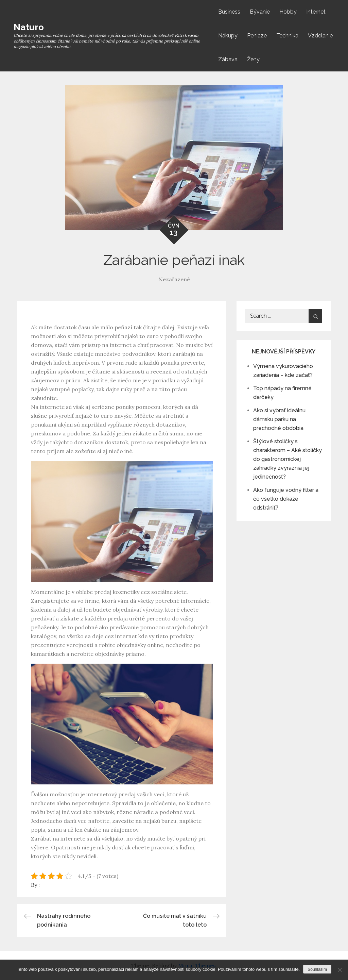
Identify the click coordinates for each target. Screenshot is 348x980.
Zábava (228, 59)
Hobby (288, 12)
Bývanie (260, 12)
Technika (287, 36)
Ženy (253, 59)
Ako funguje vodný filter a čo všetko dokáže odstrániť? (286, 499)
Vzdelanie (320, 36)
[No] (340, 970)
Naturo (29, 27)
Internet (316, 12)
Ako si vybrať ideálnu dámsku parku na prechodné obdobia (279, 419)
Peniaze (257, 36)
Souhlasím (317, 969)
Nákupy (228, 36)
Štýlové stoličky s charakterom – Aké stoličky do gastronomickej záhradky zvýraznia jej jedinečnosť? (288, 459)
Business (229, 12)
